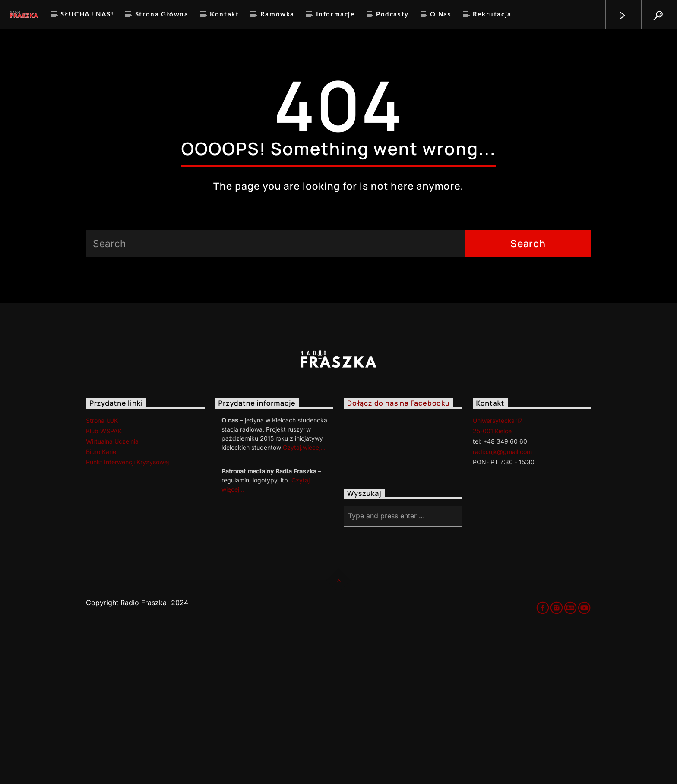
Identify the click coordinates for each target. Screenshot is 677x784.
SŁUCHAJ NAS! (87, 14)
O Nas (441, 14)
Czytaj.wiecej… (304, 596)
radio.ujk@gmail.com (502, 600)
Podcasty (392, 14)
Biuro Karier (102, 600)
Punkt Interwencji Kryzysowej (127, 611)
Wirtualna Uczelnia (112, 590)
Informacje (335, 14)
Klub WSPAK (104, 579)
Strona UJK (102, 569)
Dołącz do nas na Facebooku (399, 552)
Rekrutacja (492, 14)
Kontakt (224, 14)
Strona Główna (162, 14)
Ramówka (277, 14)
